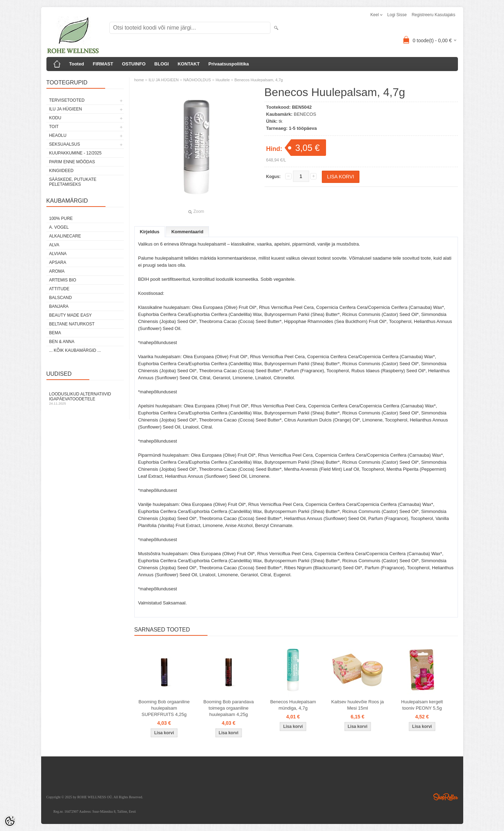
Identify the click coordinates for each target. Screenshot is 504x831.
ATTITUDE (59, 289)
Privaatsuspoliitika (229, 64)
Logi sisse (397, 15)
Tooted (77, 64)
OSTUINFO (134, 64)
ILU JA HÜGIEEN (66, 109)
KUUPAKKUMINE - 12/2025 (75, 153)
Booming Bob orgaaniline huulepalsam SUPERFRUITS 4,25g (164, 708)
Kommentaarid (187, 232)
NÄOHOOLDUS (197, 80)
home (139, 80)
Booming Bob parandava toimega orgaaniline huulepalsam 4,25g (228, 708)
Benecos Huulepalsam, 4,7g (259, 80)
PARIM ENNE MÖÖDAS (72, 162)
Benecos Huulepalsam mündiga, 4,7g (293, 705)
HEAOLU (58, 135)
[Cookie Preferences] (10, 821)
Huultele (223, 80)
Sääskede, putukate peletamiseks (73, 182)
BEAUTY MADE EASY (71, 315)
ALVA (54, 245)
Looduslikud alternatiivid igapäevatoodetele (85, 398)
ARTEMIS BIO (63, 280)
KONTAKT (189, 64)
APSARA (58, 262)
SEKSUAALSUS (65, 144)
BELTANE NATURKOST (72, 324)
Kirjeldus (150, 232)
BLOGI (162, 64)
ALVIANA (58, 254)
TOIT (54, 127)
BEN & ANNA (62, 342)
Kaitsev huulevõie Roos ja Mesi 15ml (358, 705)
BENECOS (305, 114)
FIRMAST (103, 64)
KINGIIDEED (61, 171)
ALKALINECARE (65, 236)
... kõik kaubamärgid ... (75, 350)
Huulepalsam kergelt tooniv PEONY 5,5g (422, 705)
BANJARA (59, 306)
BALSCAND (61, 298)
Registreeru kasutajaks (433, 15)
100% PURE (61, 218)
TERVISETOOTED (67, 100)
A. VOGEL (59, 227)
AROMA (57, 271)
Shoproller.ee (446, 797)
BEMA (55, 333)
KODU (55, 118)
